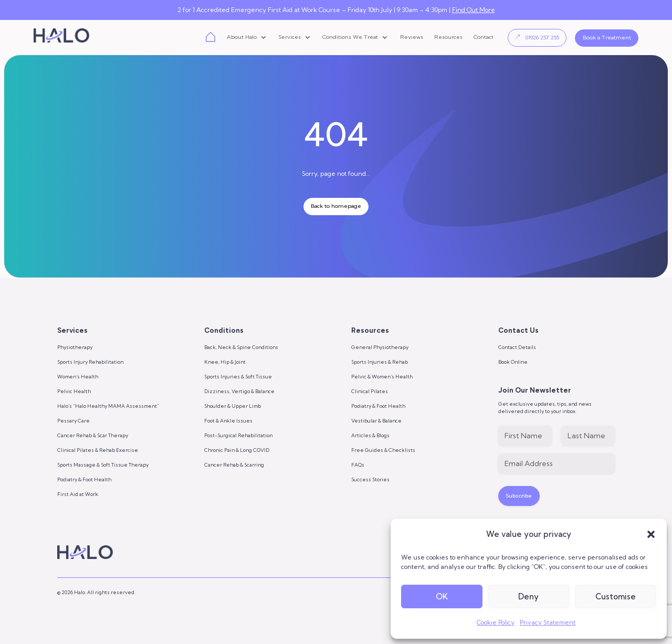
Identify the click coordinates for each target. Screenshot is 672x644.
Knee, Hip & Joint (225, 362)
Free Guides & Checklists (383, 450)
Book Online (513, 362)
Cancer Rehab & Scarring (234, 465)
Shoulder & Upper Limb (233, 406)
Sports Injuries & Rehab (380, 362)
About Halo (242, 38)
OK (442, 597)
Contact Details (517, 347)
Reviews (412, 38)
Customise (616, 597)
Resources (448, 38)
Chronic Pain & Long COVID (237, 450)
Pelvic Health (74, 391)
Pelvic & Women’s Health (382, 377)
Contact (484, 38)
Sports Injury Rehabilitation (90, 362)
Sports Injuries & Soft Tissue (238, 377)
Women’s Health (78, 377)
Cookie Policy (496, 622)
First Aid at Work (78, 494)
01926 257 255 (542, 38)
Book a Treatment (607, 38)
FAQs (358, 465)
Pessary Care (73, 421)
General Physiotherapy (380, 347)
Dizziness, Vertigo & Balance (239, 391)
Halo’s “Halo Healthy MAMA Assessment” (108, 406)
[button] (651, 534)
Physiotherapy (75, 347)
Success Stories (370, 479)
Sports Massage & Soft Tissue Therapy (103, 465)
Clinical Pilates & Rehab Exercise (98, 450)
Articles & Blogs (370, 435)
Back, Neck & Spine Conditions (241, 347)
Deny (528, 597)
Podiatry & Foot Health (84, 479)
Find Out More (474, 10)
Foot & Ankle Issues (228, 421)
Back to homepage (336, 206)
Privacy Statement (548, 622)
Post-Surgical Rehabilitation (238, 435)
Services (290, 38)
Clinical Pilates (370, 391)
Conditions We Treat (350, 38)
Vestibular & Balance (376, 421)
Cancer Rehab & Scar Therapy (93, 435)
